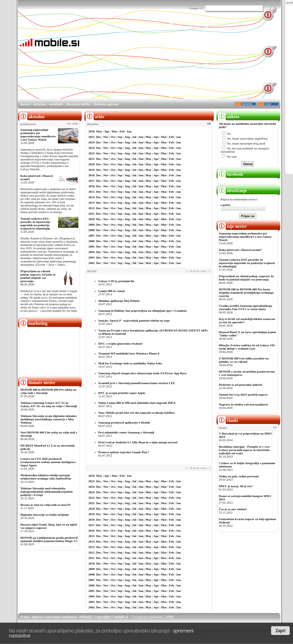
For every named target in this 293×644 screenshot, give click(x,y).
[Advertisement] (151, 60)
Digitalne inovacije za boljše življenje (45, 515)
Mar (115, 131)
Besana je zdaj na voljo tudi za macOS (46, 505)
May (99, 131)
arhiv (75, 124)
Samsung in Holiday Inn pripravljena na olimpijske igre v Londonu (143, 311)
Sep (120, 137)
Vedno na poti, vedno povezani (239, 476)
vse (209, 124)
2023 (92, 148)
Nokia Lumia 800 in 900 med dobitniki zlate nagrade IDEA (137, 403)
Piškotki (86, 617)
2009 (92, 225)
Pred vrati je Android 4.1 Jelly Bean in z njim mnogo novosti (138, 442)
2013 (92, 203)
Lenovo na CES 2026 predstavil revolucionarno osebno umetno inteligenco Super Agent (48, 462)
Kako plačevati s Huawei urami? (240, 250)
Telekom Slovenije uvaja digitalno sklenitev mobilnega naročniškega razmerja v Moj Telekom (49, 419)
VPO (170, 617)
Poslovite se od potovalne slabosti (241, 385)
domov (25, 104)
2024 (92, 142)
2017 (92, 181)
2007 (92, 236)
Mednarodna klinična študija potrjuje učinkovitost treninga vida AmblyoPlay (46, 477)
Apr (107, 131)
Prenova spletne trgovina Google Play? (124, 452)
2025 (92, 137)
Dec (99, 137)
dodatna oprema (106, 104)
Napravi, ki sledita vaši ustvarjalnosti (243, 404)
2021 (92, 159)
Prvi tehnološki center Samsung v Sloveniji (126, 432)
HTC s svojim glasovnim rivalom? (121, 344)
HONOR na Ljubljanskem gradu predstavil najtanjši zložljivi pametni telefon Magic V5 (49, 539)
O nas (25, 617)
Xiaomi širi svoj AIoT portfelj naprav (243, 395)
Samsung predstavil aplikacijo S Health (124, 422)
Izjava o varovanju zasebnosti (54, 617)
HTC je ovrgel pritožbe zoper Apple (122, 393)
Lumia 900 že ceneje (112, 291)
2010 (92, 219)
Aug (127, 137)
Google (194, 8)
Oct (113, 137)
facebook (231, 174)
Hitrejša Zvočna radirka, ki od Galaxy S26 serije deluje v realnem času (247, 347)
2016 (92, 186)
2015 (92, 192)
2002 (92, 263)
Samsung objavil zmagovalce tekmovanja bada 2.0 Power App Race (143, 373)
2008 (92, 230)
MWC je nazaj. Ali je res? (236, 486)
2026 (92, 131)
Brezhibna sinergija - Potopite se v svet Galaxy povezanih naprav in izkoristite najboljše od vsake (244, 450)
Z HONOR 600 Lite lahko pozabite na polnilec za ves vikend (244, 360)
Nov (106, 137)
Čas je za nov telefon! (233, 509)
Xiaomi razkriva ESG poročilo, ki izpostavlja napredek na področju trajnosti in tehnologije (35, 223)
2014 (92, 197)
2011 (92, 214)
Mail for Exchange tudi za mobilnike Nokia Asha (130, 363)
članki (228, 420)
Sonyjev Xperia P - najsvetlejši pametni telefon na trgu (134, 320)
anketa (228, 117)
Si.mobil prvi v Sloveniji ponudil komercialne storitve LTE (137, 383)
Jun (141, 137)
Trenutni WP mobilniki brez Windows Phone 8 (129, 353)
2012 (92, 208)
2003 (92, 257)
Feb (122, 131)
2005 (92, 246)
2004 (92, 252)
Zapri (280, 631)
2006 (92, 241)
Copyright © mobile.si (111, 617)
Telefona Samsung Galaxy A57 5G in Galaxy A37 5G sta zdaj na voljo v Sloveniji (49, 404)
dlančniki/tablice (78, 104)
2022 (92, 153)
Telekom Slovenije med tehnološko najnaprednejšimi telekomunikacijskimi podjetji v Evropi (47, 492)
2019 (92, 170)
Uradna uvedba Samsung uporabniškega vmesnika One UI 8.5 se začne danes (246, 307)
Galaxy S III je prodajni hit (116, 281)
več (69, 124)
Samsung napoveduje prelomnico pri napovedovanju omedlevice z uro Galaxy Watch (38, 135)
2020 (92, 164)
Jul (134, 137)
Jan (129, 131)
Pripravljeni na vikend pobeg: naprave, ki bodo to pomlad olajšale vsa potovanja (38, 276)
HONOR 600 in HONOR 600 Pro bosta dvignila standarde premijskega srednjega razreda (246, 293)
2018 (92, 175)
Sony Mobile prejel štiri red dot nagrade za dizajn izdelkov (137, 413)
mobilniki (56, 104)
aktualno (40, 104)
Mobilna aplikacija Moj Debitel (119, 301)
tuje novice (232, 226)
